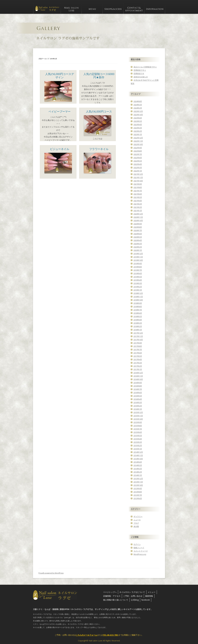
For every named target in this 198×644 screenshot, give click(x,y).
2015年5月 (138, 436)
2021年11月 (138, 177)
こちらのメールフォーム (86, 635)
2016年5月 (138, 396)
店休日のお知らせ (141, 77)
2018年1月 (138, 330)
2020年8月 (138, 227)
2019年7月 (138, 270)
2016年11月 (138, 376)
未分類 (136, 526)
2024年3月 (138, 105)
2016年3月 (138, 402)
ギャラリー (138, 516)
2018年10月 (138, 300)
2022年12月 (138, 138)
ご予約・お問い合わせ (133, 596)
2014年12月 (138, 452)
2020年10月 (138, 220)
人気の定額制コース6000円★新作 (99, 76)
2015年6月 (138, 432)
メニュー (152, 592)
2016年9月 (138, 383)
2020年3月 (138, 244)
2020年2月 (138, 247)
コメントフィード (141, 551)
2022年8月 (138, 151)
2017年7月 (138, 350)
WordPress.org (140, 554)
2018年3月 (138, 323)
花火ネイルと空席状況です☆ (145, 67)
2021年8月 (138, 187)
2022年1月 (138, 171)
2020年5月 (138, 237)
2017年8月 (138, 346)
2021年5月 (138, 197)
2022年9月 (138, 148)
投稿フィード (139, 548)
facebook (146, 600)
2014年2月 (138, 472)
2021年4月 (138, 201)
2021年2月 (138, 207)
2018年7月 (138, 310)
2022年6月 (138, 158)
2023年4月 (138, 124)
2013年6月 (138, 498)
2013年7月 (138, 495)
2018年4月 (138, 320)
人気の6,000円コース (99, 111)
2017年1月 (138, 369)
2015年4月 (138, 439)
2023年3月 (138, 128)
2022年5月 (138, 161)
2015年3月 (138, 442)
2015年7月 (138, 429)
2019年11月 (138, 257)
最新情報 (149, 596)
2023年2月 (138, 131)
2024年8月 (138, 101)
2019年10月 (138, 260)
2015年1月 (138, 449)
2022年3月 (138, 168)
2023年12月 (138, 111)
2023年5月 (138, 121)
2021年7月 (138, 191)
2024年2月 (138, 108)
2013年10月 (138, 485)
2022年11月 (138, 141)
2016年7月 (138, 389)
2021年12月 (138, 174)
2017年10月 (138, 340)
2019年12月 (138, 254)
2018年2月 (138, 326)
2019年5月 (138, 277)
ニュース (137, 520)
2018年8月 (138, 306)
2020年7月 (138, 230)
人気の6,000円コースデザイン (60, 76)
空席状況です (139, 73)
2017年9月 (138, 343)
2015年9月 (138, 422)
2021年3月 (138, 204)
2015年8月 (138, 426)
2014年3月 (138, 469)
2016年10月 (138, 379)
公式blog (135, 600)
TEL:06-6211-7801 (110, 635)
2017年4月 (138, 359)
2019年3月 (138, 283)
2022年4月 (138, 164)
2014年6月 (138, 462)
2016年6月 (138, 393)
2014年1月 (138, 475)
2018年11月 (138, 297)
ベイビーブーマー (60, 111)
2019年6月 (138, 273)
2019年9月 (138, 263)
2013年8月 (138, 492)
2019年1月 (138, 290)
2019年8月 (138, 267)
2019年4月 (138, 280)
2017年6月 (138, 353)
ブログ (136, 523)
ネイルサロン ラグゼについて (132, 592)
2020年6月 (138, 234)
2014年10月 (138, 459)
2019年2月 (138, 287)
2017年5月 (138, 356)
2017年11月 (138, 336)
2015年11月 (138, 416)
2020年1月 (138, 250)
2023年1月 (138, 134)
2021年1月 (138, 211)
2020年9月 (138, 224)
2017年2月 (138, 366)
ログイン (137, 544)
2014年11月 (138, 455)
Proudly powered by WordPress (51, 573)
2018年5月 (138, 316)
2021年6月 (138, 194)
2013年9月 (138, 488)
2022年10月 (138, 144)
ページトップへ (110, 592)
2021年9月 (138, 184)
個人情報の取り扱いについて (116, 600)
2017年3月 (138, 363)
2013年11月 (138, 482)
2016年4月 (138, 399)
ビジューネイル (60, 149)
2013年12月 (138, 479)
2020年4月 (138, 240)
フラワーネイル (99, 149)
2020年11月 (138, 217)
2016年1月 (138, 409)
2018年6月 (138, 313)
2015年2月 (138, 445)
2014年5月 (138, 465)
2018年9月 (138, 303)
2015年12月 (138, 412)
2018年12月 (138, 293)
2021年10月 (138, 181)
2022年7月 (138, 154)
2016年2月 (138, 406)
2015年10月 (138, 419)
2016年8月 (138, 386)
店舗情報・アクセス (112, 596)
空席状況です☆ (140, 70)
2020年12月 (138, 214)
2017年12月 (138, 333)
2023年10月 (138, 115)
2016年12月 (138, 373)
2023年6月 (138, 118)
